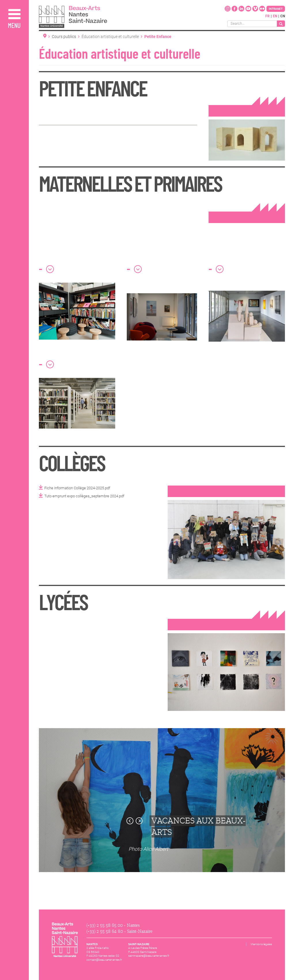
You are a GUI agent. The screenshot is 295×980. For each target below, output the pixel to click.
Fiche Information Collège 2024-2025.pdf (77, 488)
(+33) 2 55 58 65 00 (105, 925)
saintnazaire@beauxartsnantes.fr (149, 956)
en (275, 16)
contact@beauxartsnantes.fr (104, 960)
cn (283, 16)
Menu (14, 26)
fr (267, 16)
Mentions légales (261, 944)
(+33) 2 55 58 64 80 (105, 931)
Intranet (276, 9)
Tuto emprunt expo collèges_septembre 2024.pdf (84, 496)
